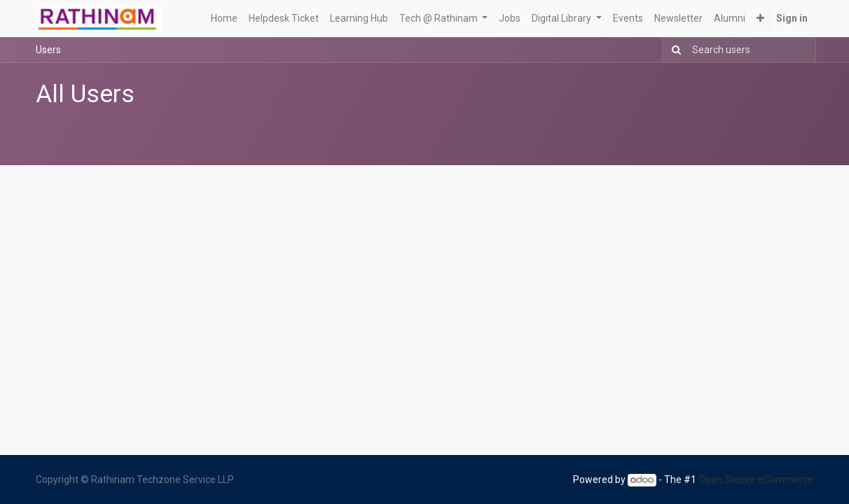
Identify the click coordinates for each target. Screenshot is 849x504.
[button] (760, 19)
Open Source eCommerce (756, 479)
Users (48, 50)
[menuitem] (224, 19)
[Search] (674, 50)
